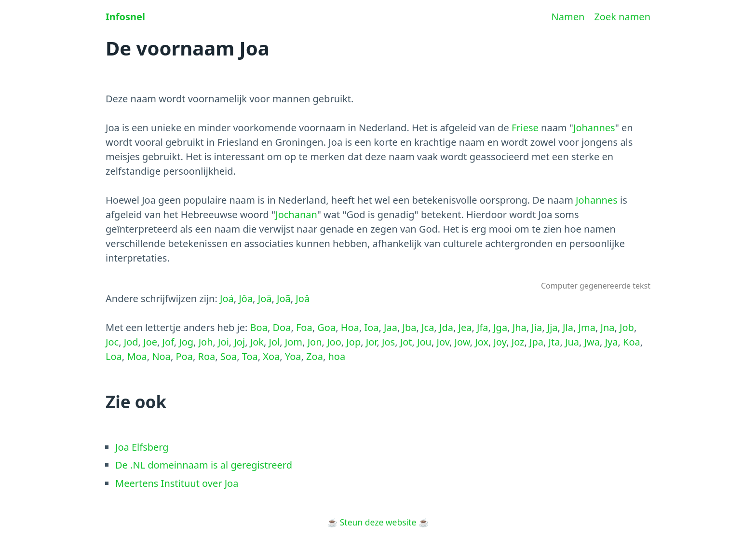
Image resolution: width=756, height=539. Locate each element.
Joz (518, 342)
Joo (334, 342)
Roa (206, 356)
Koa (632, 342)
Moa (137, 356)
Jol (275, 342)
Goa (326, 327)
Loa (114, 356)
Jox (482, 342)
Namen (568, 17)
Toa (250, 356)
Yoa (293, 356)
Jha (520, 327)
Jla (568, 327)
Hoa (350, 327)
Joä (265, 298)
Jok (257, 342)
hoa (337, 356)
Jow (462, 342)
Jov (443, 342)
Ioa (371, 327)
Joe (150, 342)
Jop (353, 342)
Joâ (303, 298)
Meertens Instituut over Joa (177, 483)
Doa (282, 327)
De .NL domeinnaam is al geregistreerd (204, 465)
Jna (607, 327)
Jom (294, 342)
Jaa (391, 327)
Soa (229, 356)
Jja (553, 327)
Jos (388, 342)
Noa (161, 356)
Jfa (483, 327)
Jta (554, 342)
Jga (500, 327)
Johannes (594, 128)
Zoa (315, 356)
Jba (410, 327)
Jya (612, 342)
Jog (186, 342)
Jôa (246, 298)
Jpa (536, 342)
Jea (465, 327)
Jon (315, 342)
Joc (112, 342)
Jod (131, 342)
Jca (428, 327)
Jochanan (296, 214)
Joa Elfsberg (142, 447)
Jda (446, 327)
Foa (304, 327)
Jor (371, 342)
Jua (572, 342)
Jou (424, 342)
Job (627, 327)
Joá (227, 298)
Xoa (271, 356)
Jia (537, 327)
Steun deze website (378, 522)
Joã (284, 298)
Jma (587, 327)
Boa (259, 327)
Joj (239, 342)
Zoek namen (622, 17)
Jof (168, 342)
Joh (206, 342)
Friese (525, 128)
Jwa (592, 342)
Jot (406, 342)
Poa (184, 356)
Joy (500, 342)
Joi (223, 342)
